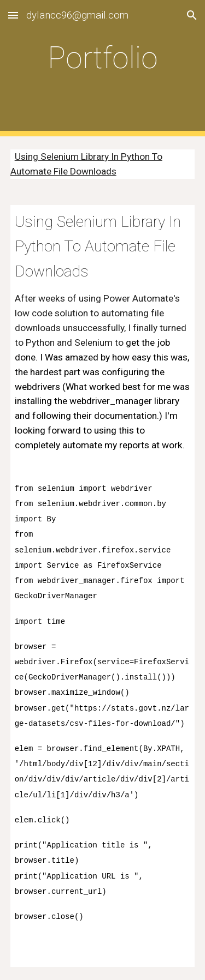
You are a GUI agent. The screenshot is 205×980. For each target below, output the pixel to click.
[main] (103, 68)
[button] (13, 15)
